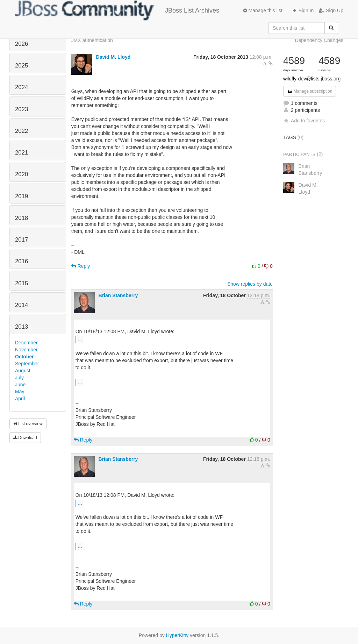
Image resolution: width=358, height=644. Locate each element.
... (80, 339)
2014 (22, 305)
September (27, 364)
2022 (22, 131)
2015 (22, 283)
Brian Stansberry (118, 295)
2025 (22, 66)
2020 (22, 174)
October (24, 357)
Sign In (303, 10)
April (20, 399)
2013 (22, 327)
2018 (22, 218)
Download (25, 438)
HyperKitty (177, 635)
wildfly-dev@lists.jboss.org (312, 79)
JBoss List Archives (117, 10)
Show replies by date (250, 284)
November (26, 350)
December (26, 343)
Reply (81, 266)
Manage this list (263, 10)
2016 (22, 261)
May (20, 392)
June (20, 385)
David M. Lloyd (113, 57)
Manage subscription (310, 91)
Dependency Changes (319, 40)
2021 (22, 153)
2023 (22, 109)
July (19, 378)
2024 (22, 87)
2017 (22, 240)
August (23, 371)
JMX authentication (92, 40)
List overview (28, 424)
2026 (22, 44)
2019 (22, 196)
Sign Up (331, 10)
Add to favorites (304, 121)
